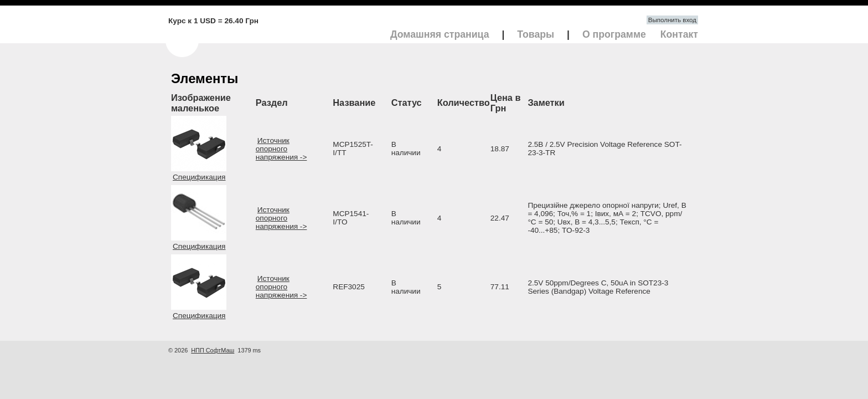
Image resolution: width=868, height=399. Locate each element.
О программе (614, 34)
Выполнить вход (672, 20)
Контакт (679, 34)
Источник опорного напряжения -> (281, 149)
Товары (536, 34)
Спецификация (199, 177)
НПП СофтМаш (213, 350)
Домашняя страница (440, 34)
